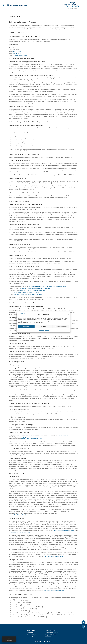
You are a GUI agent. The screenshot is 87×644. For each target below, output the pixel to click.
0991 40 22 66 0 (18, 52)
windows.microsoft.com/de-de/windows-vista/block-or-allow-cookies (47, 286)
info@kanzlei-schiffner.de (18, 5)
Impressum (47, 330)
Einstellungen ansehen (61, 327)
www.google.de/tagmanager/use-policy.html (21, 532)
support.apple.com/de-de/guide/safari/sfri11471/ (27, 292)
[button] (68, 314)
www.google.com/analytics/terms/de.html (31, 437)
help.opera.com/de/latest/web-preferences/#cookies (28, 294)
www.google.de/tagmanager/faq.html (64, 530)
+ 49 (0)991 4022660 (70, 5)
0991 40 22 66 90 (18, 53)
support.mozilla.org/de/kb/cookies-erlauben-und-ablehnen (34, 288)
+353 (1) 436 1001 (63, 435)
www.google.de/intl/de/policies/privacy (19, 515)
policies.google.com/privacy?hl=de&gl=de (33, 439)
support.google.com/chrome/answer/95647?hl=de (33, 290)
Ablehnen (43, 327)
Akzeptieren (26, 327)
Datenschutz (41, 330)
